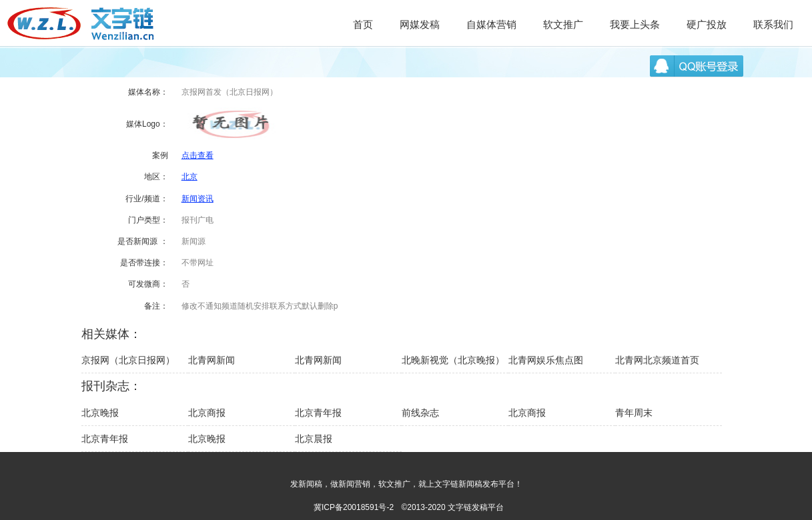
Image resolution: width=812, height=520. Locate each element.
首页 (363, 24)
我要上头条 (635, 24)
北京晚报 (100, 413)
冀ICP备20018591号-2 (354, 507)
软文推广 (563, 24)
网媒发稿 (420, 24)
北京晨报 (314, 439)
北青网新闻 (212, 360)
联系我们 (773, 24)
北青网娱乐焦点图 (546, 360)
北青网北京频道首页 (657, 360)
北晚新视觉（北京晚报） (453, 360)
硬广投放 (707, 24)
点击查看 (197, 155)
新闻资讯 (197, 199)
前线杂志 (420, 413)
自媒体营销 (491, 24)
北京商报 (207, 413)
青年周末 (634, 413)
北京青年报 (318, 413)
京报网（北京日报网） (128, 360)
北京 (189, 177)
